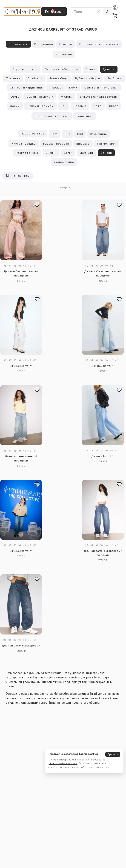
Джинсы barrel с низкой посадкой (21, 458)
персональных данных (63, 763)
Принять (113, 754)
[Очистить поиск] (98, 11)
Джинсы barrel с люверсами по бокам (103, 553)
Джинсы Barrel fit (21, 366)
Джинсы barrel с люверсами (21, 646)
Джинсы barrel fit (103, 366)
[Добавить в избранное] (37, 205)
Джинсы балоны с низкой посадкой (21, 273)
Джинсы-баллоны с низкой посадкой (103, 273)
